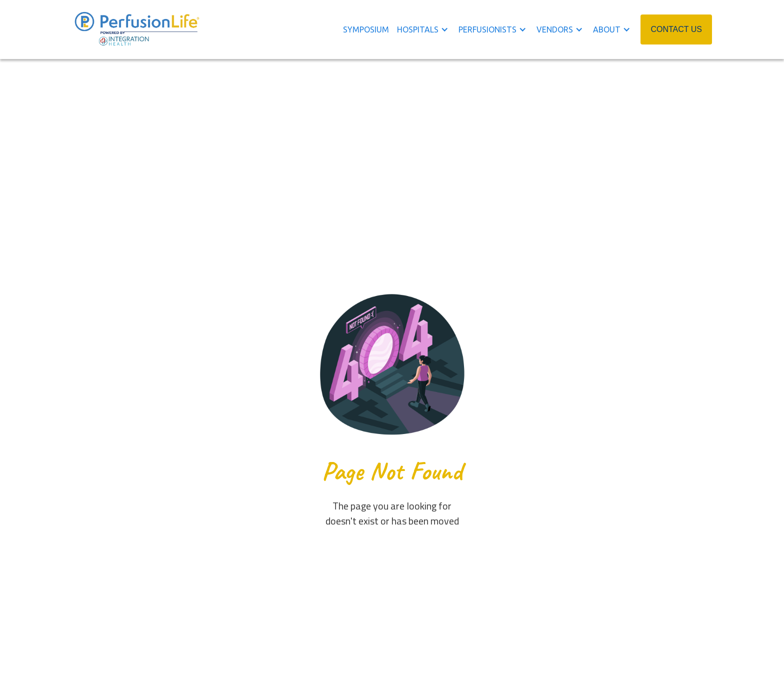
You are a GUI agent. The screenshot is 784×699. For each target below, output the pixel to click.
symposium (366, 29)
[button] (428, 29)
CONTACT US (676, 29)
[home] (137, 29)
